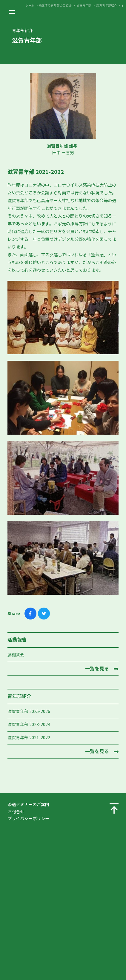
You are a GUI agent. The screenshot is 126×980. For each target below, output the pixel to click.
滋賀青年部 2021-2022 (29, 738)
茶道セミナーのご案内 (28, 805)
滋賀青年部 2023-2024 (29, 725)
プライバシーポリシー (28, 819)
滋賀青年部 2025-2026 (29, 712)
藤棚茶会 (16, 655)
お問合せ (16, 812)
